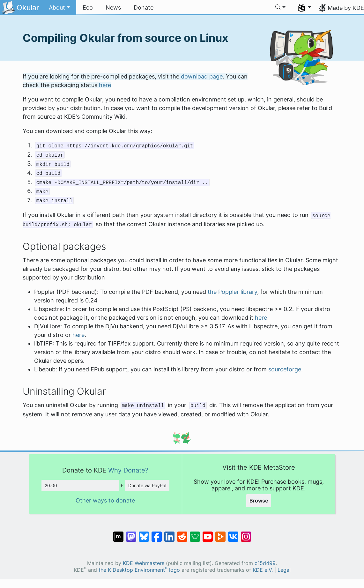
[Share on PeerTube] (220, 533)
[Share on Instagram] (246, 533)
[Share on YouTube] (208, 533)
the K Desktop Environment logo (139, 570)
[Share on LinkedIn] (169, 533)
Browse (259, 501)
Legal (284, 570)
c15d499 (265, 563)
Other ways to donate (105, 500)
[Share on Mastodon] (131, 533)
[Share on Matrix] (118, 533)
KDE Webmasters (144, 563)
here (105, 85)
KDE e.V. (263, 570)
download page (202, 76)
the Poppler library (232, 292)
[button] (59, 8)
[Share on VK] (233, 533)
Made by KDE (346, 8)
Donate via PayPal (147, 485)
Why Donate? (128, 470)
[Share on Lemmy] (195, 533)
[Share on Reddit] (182, 533)
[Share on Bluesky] (144, 533)
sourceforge (285, 369)
